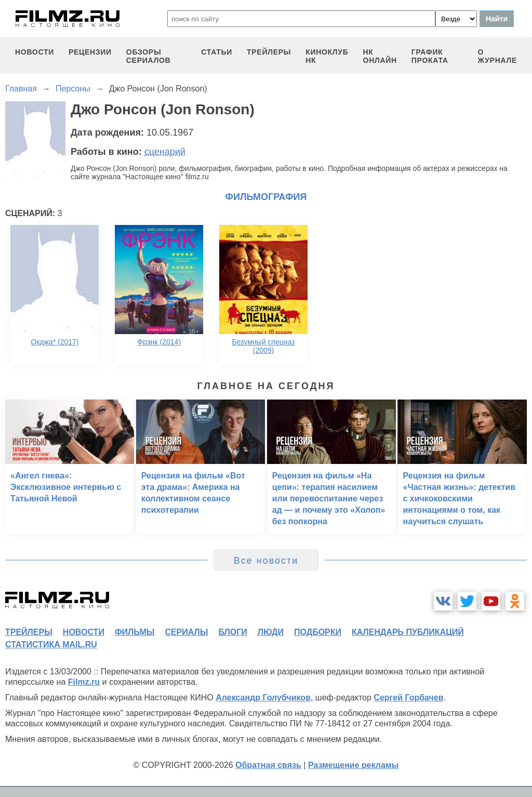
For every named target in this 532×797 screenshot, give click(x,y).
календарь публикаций (408, 632)
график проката (430, 56)
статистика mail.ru (51, 645)
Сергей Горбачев (408, 698)
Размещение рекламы (354, 765)
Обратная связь (268, 765)
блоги (232, 632)
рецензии (90, 52)
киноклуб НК (327, 56)
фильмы (135, 632)
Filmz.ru (84, 682)
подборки (318, 632)
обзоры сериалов (149, 56)
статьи (217, 52)
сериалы (186, 632)
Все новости (266, 561)
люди (271, 632)
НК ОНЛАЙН (380, 56)
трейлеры (269, 52)
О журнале (497, 56)
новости (35, 52)
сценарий (165, 152)
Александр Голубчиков (263, 698)
